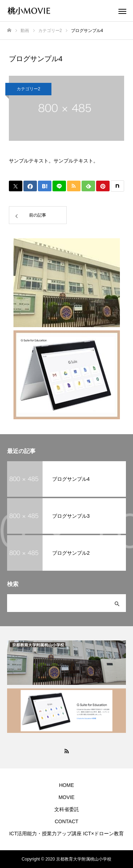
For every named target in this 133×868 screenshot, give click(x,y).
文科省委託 (67, 809)
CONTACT (66, 821)
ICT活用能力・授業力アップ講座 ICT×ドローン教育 (66, 834)
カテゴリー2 (29, 89)
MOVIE (66, 797)
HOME (67, 785)
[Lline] (59, 186)
